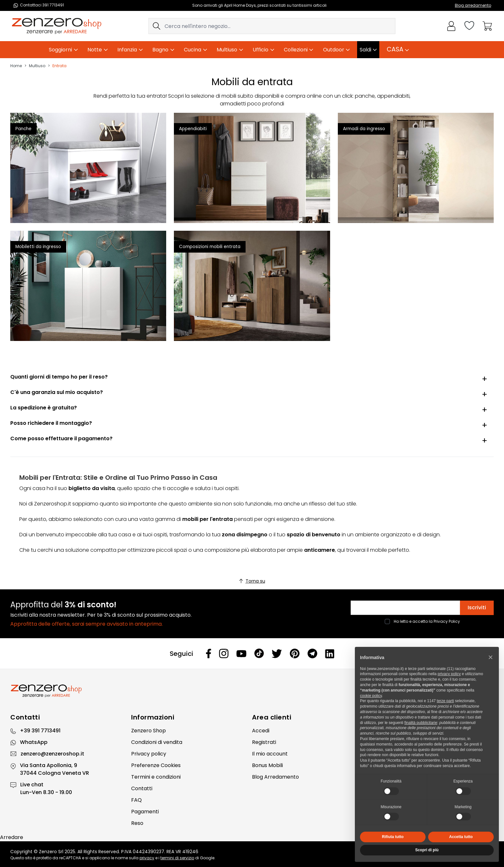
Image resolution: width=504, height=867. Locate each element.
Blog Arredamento (275, 777)
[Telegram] (312, 653)
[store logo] (57, 26)
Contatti (142, 788)
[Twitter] (277, 654)
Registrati (264, 742)
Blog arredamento (473, 5)
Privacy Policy (447, 621)
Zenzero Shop (148, 731)
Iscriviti (477, 608)
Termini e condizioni (156, 777)
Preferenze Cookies (156, 765)
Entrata (59, 66)
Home (16, 66)
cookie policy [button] (371, 696)
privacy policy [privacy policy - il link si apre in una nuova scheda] (449, 674)
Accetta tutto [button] (461, 837)
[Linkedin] (330, 654)
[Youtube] (241, 654)
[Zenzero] (252, 691)
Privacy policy (149, 754)
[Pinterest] (295, 653)
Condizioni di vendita (157, 742)
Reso (137, 823)
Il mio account (270, 754)
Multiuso (37, 66)
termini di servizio (177, 858)
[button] (491, 657)
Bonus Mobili (267, 765)
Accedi (261, 731)
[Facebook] (209, 653)
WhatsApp (34, 742)
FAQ (136, 800)
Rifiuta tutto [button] (393, 837)
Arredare (12, 837)
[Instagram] (224, 653)
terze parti (445, 701)
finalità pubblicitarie (421, 723)
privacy (147, 858)
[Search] (157, 26)
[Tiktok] (259, 653)
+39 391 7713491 (40, 731)
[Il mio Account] (451, 26)
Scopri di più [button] (427, 850)
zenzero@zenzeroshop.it (52, 754)
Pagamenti (145, 812)
